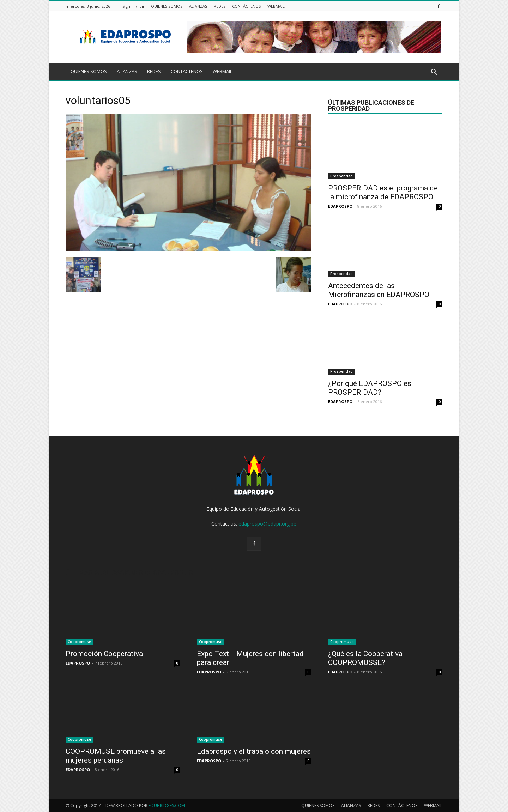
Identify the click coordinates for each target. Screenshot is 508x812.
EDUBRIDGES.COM (167, 805)
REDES (220, 6)
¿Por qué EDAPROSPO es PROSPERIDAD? (370, 388)
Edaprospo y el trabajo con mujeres (254, 751)
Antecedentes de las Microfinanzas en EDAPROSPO (379, 290)
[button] (434, 72)
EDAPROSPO (340, 206)
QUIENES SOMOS (167, 6)
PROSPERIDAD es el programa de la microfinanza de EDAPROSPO (383, 192)
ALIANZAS (198, 6)
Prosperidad (341, 176)
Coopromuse (79, 642)
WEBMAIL (276, 6)
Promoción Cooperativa (104, 654)
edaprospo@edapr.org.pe (267, 524)
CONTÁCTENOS (246, 6)
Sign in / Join (134, 6)
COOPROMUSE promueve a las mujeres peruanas (116, 756)
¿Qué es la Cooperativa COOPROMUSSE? (365, 658)
